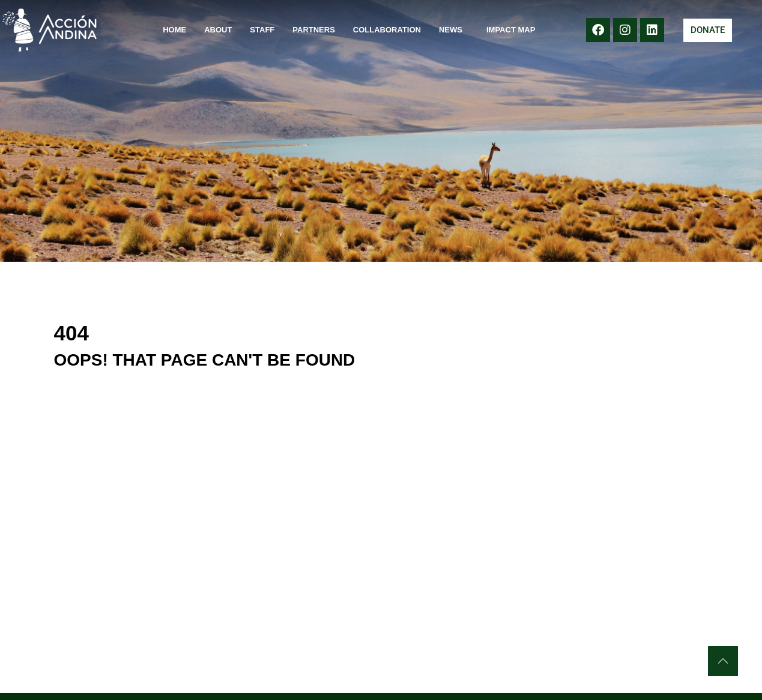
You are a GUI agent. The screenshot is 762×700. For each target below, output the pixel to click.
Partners (314, 30)
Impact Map (511, 30)
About (218, 30)
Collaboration (387, 30)
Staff (262, 30)
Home (174, 30)
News (454, 30)
